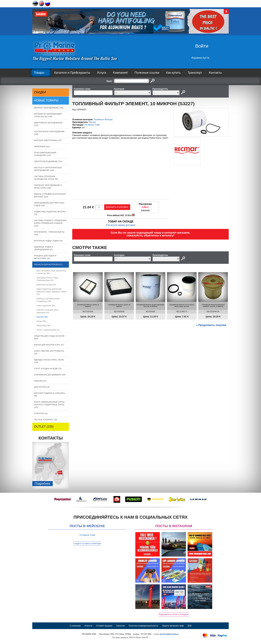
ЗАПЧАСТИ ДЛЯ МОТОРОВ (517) (48, 264)
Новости (88, 626)
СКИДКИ (40, 92)
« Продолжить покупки (211, 325)
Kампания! (120, 73)
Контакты (215, 73)
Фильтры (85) (42, 317)
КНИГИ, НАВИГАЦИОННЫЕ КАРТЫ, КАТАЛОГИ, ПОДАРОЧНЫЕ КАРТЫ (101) (49, 405)
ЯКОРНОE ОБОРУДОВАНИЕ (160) (49, 108)
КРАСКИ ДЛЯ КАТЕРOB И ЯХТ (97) (49, 345)
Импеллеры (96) (43, 325)
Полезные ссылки (147, 73)
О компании (75, 626)
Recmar (93, 122)
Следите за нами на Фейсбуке (87, 544)
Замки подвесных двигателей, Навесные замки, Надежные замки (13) (51, 292)
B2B (190, 626)
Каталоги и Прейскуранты (72, 73)
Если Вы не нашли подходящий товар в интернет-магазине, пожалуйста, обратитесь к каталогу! (151, 234)
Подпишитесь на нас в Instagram (174, 614)
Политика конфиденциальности (143, 626)
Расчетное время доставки (121, 225)
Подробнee (43, 484)
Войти (202, 46)
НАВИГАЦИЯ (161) (42, 146)
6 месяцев (145, 210)
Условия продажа (104, 626)
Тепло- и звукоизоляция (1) (48, 330)
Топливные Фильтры (103, 120)
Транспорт (195, 73)
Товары (39, 73)
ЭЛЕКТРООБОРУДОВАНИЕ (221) (48, 161)
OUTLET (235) (44, 427)
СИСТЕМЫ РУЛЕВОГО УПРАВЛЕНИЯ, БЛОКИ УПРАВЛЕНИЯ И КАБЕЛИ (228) (50, 223)
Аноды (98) (41, 321)
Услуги (102, 73)
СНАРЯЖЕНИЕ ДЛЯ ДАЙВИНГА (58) (50, 375)
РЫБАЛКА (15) (40, 381)
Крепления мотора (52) (46, 285)
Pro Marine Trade (92, 125)
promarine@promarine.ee (169, 634)
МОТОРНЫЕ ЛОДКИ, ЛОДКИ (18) (48, 241)
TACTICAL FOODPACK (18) (46, 420)
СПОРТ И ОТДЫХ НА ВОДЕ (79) (48, 369)
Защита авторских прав (173, 626)
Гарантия (120, 626)
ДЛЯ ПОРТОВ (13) (42, 387)
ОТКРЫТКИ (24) (41, 413)
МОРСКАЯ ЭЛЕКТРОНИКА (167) (48, 140)
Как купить (173, 73)
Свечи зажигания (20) (46, 306)
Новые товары (46, 100)
